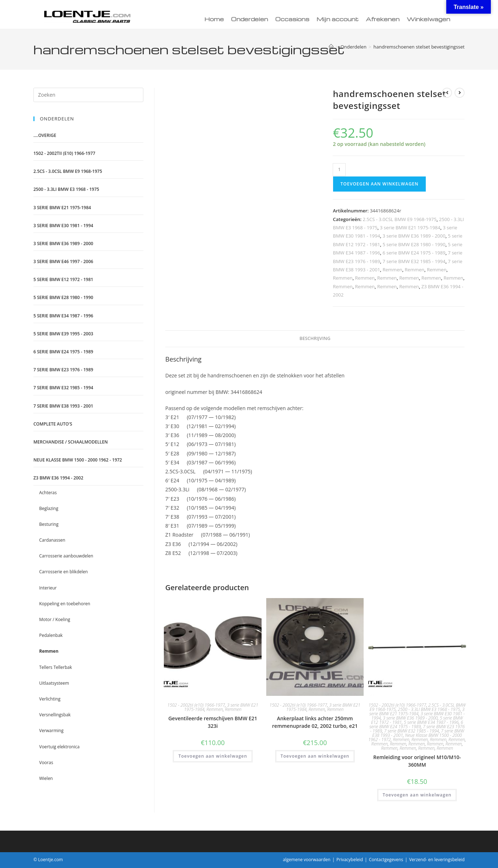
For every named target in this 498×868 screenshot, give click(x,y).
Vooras (46, 763)
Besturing (49, 524)
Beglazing (49, 508)
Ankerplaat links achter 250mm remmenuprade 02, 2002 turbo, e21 (315, 722)
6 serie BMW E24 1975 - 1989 (414, 253)
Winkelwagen (428, 19)
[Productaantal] (339, 170)
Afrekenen (383, 19)
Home (214, 19)
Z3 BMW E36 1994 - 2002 (58, 478)
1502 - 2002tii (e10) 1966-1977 (196, 705)
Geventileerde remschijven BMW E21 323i (213, 722)
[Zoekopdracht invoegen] (88, 95)
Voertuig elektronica (59, 747)
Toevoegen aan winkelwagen (379, 184)
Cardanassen (52, 540)
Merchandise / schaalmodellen (71, 442)
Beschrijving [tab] (315, 338)
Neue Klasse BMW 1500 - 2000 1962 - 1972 (78, 460)
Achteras (48, 493)
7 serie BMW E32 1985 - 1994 (414, 261)
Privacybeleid (350, 860)
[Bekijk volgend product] (460, 93)
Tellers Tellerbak (56, 667)
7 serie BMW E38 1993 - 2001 (63, 406)
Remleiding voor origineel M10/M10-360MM (417, 761)
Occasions (292, 19)
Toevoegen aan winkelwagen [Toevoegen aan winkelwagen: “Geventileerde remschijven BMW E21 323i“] (213, 756)
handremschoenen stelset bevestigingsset (419, 47)
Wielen (46, 778)
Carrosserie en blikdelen (63, 572)
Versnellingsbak (55, 715)
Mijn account (338, 19)
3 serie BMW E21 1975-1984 (410, 228)
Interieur (48, 588)
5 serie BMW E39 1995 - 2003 (63, 334)
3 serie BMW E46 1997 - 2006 (63, 261)
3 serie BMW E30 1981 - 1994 (63, 226)
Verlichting (50, 699)
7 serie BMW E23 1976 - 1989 (63, 370)
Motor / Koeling (55, 619)
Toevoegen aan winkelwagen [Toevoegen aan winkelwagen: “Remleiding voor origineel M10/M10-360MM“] (417, 795)
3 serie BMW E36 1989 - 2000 (414, 236)
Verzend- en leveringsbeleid (437, 860)
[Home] (331, 47)
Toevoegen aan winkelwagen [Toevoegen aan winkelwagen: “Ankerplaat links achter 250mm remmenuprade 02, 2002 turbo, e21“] (315, 756)
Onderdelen (250, 19)
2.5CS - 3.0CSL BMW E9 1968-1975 (399, 219)
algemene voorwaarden (306, 860)
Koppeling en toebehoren (65, 604)
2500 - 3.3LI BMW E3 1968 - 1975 (429, 709)
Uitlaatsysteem (54, 683)
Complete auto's (53, 424)
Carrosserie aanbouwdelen (66, 556)
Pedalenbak (51, 635)
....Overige (45, 135)
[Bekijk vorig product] (447, 93)
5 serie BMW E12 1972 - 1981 (63, 279)
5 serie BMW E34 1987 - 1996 (431, 722)
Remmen (393, 270)
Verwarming (51, 731)
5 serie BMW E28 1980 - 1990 (414, 244)
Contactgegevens (386, 860)
